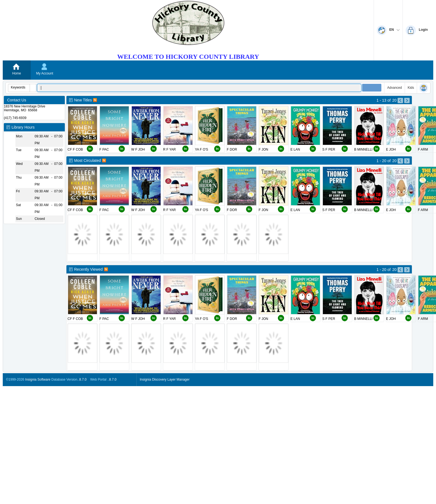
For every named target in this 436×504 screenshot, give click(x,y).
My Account (44, 73)
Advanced (394, 88)
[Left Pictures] (396, 107)
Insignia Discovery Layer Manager (165, 380)
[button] (33, 88)
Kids (411, 88)
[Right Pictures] (402, 107)
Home (16, 73)
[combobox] (19, 87)
